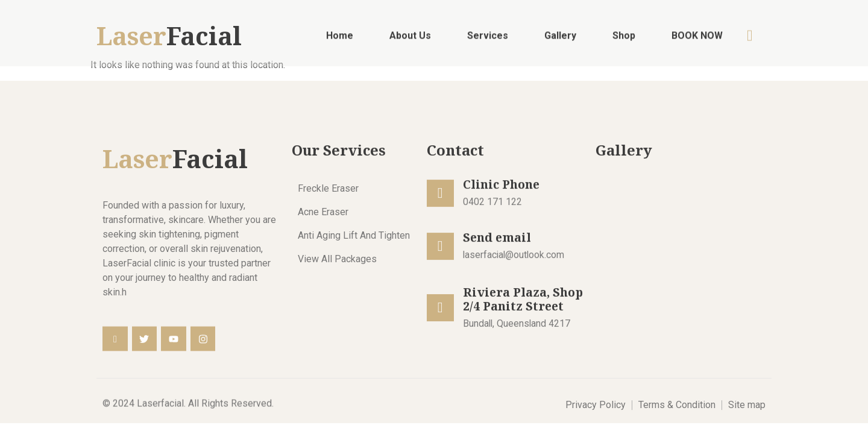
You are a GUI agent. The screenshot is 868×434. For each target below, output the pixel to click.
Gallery (560, 39)
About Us (410, 39)
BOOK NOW (697, 39)
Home (340, 39)
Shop (624, 39)
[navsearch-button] (750, 38)
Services (488, 39)
